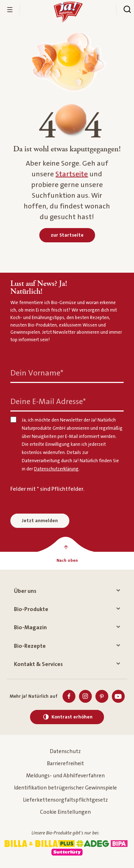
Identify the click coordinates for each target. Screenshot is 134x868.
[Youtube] (118, 696)
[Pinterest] (102, 696)
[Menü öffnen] (10, 10)
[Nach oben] (67, 561)
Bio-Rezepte (67, 646)
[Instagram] (85, 696)
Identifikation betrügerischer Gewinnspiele (65, 788)
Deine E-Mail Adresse (48, 402)
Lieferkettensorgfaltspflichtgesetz (65, 800)
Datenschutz (65, 751)
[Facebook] (69, 696)
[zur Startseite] (67, 235)
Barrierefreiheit (65, 764)
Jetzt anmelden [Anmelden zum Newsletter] (40, 521)
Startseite (72, 174)
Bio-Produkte (67, 609)
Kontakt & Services (67, 664)
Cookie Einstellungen (65, 812)
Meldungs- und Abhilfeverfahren (65, 776)
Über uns (67, 591)
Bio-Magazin (67, 627)
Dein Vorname (37, 373)
